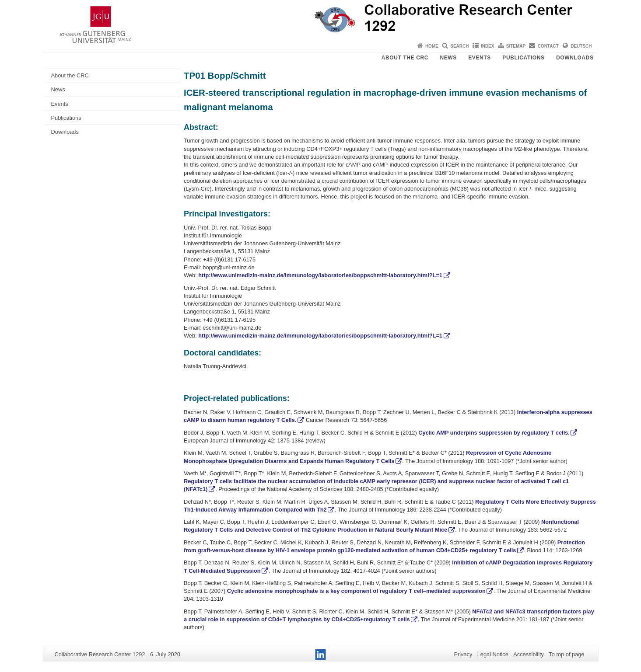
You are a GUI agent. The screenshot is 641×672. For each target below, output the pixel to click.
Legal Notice (493, 654)
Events (480, 58)
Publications (523, 58)
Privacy (463, 654)
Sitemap (516, 46)
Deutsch (581, 46)
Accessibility (529, 654)
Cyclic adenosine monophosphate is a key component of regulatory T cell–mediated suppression (356, 591)
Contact (548, 46)
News (448, 58)
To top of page (566, 654)
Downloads (575, 58)
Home (432, 46)
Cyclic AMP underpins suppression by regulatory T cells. (494, 433)
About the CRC (405, 58)
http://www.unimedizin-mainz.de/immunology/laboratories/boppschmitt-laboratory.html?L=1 (320, 275)
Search (459, 46)
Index (488, 46)
